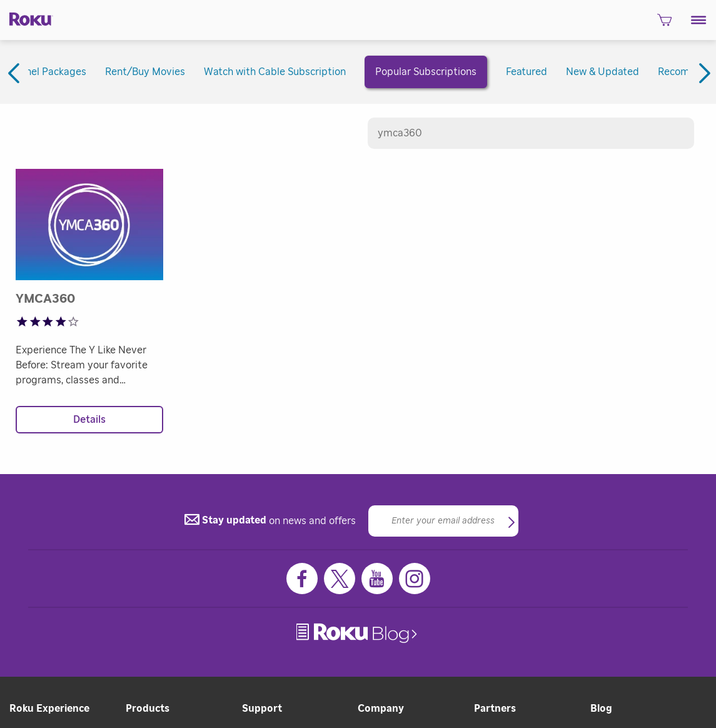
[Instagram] (415, 579)
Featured (527, 72)
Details (89, 420)
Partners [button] (495, 709)
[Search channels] (531, 133)
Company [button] (381, 709)
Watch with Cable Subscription (275, 72)
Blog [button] (601, 709)
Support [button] (262, 709)
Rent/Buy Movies (145, 72)
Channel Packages (44, 72)
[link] (358, 633)
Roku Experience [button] (49, 709)
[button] (699, 20)
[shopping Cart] (664, 24)
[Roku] (27, 18)
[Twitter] (340, 579)
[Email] (443, 521)
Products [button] (148, 709)
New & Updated (603, 72)
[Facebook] (302, 579)
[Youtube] (377, 579)
